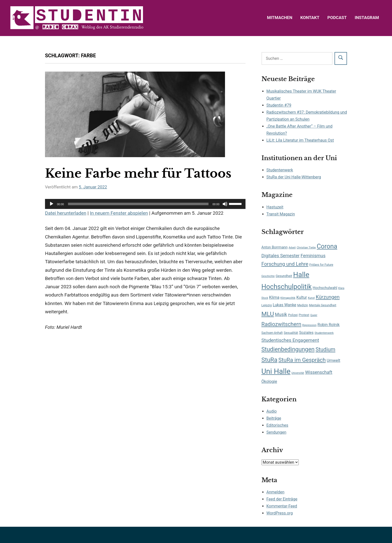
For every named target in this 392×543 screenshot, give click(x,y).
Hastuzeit (275, 207)
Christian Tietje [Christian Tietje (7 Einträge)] (306, 247)
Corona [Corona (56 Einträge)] (327, 246)
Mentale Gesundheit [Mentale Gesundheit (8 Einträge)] (323, 305)
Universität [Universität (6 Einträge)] (298, 373)
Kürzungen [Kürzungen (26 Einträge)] (328, 297)
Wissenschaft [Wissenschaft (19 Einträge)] (319, 372)
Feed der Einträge (282, 499)
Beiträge (274, 418)
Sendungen (276, 432)
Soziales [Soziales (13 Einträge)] (306, 333)
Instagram (367, 18)
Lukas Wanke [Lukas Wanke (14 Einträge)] (284, 305)
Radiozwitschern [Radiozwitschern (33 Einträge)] (281, 324)
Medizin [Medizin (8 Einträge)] (303, 305)
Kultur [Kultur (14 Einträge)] (302, 297)
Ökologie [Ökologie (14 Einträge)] (269, 381)
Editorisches (277, 425)
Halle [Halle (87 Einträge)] (301, 275)
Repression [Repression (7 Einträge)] (309, 325)
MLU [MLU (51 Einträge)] (268, 314)
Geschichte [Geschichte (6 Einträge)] (268, 276)
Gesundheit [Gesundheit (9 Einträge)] (284, 276)
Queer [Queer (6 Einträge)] (314, 315)
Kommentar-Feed (282, 506)
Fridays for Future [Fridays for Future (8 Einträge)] (321, 265)
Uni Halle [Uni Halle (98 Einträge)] (276, 371)
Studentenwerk (280, 170)
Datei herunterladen (66, 213)
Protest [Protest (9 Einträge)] (304, 315)
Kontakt (310, 18)
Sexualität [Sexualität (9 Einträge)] (291, 333)
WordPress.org (280, 513)
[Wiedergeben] (51, 204)
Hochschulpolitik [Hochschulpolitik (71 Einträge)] (287, 287)
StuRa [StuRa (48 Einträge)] (269, 360)
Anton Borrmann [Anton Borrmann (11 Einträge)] (275, 247)
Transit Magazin (281, 214)
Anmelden (275, 492)
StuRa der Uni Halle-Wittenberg (294, 177)
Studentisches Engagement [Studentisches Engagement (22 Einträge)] (290, 340)
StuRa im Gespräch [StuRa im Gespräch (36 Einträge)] (302, 360)
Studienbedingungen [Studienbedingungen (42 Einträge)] (288, 349)
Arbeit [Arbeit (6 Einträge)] (292, 248)
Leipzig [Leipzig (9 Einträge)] (267, 305)
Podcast (337, 18)
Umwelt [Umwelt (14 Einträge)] (333, 360)
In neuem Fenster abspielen (119, 213)
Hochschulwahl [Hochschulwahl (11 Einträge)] (325, 288)
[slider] (138, 204)
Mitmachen (280, 18)
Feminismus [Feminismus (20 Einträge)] (313, 256)
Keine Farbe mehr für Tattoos (138, 173)
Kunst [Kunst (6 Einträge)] (311, 298)
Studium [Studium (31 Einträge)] (325, 349)
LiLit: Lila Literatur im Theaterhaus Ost (300, 140)
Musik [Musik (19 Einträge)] (281, 314)
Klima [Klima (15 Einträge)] (274, 297)
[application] (145, 204)
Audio (272, 411)
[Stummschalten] (225, 204)
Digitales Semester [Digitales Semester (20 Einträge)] (281, 256)
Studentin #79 (279, 105)
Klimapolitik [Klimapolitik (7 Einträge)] (288, 298)
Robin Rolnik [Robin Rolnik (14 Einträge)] (328, 325)
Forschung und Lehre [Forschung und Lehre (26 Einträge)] (285, 264)
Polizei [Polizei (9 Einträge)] (293, 315)
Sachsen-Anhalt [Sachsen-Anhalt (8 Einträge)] (272, 333)
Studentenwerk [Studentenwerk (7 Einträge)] (324, 333)
